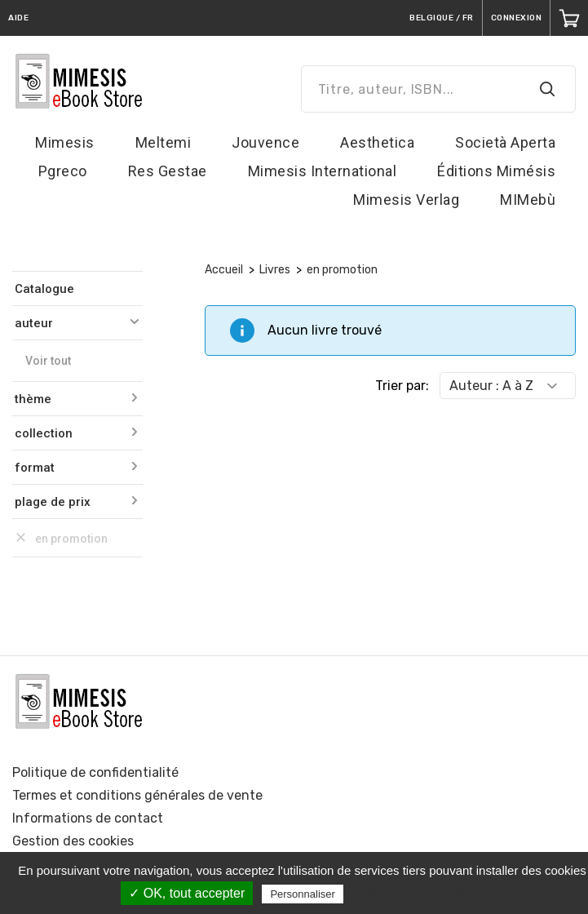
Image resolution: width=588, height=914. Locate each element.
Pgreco (63, 171)
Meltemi (164, 142)
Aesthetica (377, 142)
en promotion (342, 270)
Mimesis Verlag (406, 200)
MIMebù (528, 200)
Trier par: (402, 386)
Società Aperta (505, 142)
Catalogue (44, 289)
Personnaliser (303, 894)
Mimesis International (323, 171)
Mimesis (65, 142)
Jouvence (265, 142)
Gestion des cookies (73, 841)
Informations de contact (88, 818)
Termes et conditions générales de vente (137, 795)
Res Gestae (168, 171)
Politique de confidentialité (95, 772)
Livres (275, 270)
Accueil (224, 270)
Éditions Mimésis (496, 171)
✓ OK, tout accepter (187, 893)
